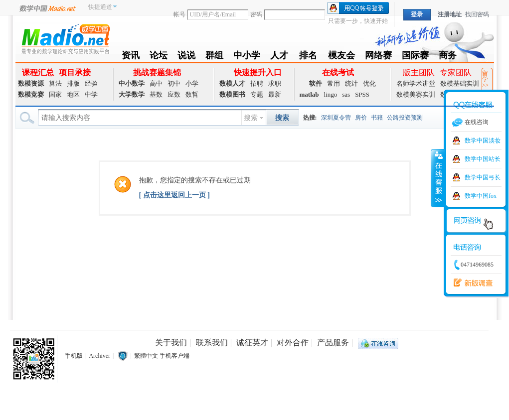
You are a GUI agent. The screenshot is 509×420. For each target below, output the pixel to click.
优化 (369, 83)
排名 (308, 57)
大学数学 (132, 94)
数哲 (192, 94)
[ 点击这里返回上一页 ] (174, 195)
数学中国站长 (483, 159)
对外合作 (293, 343)
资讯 (131, 57)
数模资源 (31, 83)
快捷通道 (100, 7)
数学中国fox (481, 196)
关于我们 (171, 343)
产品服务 (333, 343)
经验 (91, 83)
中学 (91, 94)
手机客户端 (174, 356)
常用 (334, 83)
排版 (73, 83)
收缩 (438, 178)
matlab (309, 94)
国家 (55, 94)
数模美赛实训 (416, 94)
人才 (279, 57)
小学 (192, 83)
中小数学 (132, 83)
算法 (55, 83)
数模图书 (232, 94)
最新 (275, 94)
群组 (214, 57)
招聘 (257, 83)
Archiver (99, 356)
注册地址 (450, 14)
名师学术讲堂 (416, 83)
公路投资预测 (405, 118)
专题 (257, 94)
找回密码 (477, 14)
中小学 (247, 57)
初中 (174, 83)
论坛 (159, 57)
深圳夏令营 (336, 118)
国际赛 (415, 57)
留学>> (486, 79)
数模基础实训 (460, 83)
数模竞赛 (31, 94)
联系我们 (212, 343)
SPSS (362, 94)
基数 (156, 94)
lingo (331, 94)
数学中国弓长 (483, 177)
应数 (174, 94)
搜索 (251, 118)
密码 (256, 14)
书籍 (377, 118)
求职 (275, 83)
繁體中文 (146, 356)
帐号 (179, 14)
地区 (73, 94)
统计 (351, 83)
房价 (361, 118)
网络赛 (378, 57)
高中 (156, 83)
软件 (316, 83)
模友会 (341, 57)
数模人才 (232, 83)
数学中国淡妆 (483, 140)
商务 (448, 57)
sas (346, 94)
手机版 (74, 356)
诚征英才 (252, 343)
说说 (186, 57)
